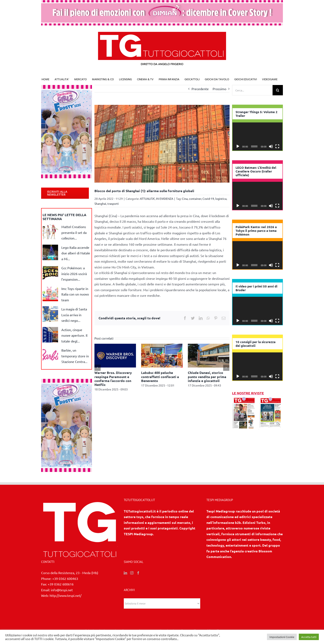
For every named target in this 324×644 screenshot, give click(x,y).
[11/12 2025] (244, 399)
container (195, 199)
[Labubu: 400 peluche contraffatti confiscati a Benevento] (162, 355)
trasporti (113, 203)
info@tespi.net (62, 590)
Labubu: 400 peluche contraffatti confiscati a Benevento (160, 376)
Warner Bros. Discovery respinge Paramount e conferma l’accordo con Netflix (113, 379)
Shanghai (100, 203)
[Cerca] (278, 90)
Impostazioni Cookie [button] (282, 637)
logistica (221, 199)
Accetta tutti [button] (309, 637)
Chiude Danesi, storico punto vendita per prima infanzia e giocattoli (207, 376)
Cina (185, 199)
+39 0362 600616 (61, 584)
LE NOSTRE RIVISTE (248, 393)
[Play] (238, 146)
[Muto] (271, 146)
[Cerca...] (252, 90)
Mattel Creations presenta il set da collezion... (74, 232)
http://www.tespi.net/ (66, 595)
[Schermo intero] (277, 146)
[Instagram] (132, 573)
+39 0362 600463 (65, 578)
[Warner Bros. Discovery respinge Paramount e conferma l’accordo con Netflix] (115, 355)
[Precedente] (98, 368)
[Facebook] (138, 573)
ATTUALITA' (147, 199)
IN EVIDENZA (165, 199)
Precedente (200, 89)
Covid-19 (208, 199)
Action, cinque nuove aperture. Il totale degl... (74, 335)
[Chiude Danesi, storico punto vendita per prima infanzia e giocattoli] (209, 355)
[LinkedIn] (125, 573)
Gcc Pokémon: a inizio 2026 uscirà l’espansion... (74, 274)
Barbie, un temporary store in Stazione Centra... (75, 356)
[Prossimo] (226, 368)
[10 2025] (271, 399)
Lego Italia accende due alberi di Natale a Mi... (76, 253)
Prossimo (219, 89)
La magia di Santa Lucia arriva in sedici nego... (74, 315)
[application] (257, 136)
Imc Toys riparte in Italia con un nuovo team (75, 294)
